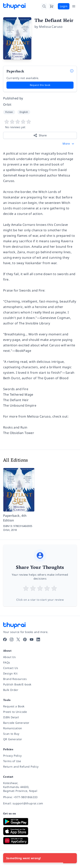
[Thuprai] (14, 6)
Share (40, 135)
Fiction (9, 112)
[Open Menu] (74, 6)
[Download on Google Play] (40, 822)
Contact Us (11, 668)
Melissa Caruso (51, 27)
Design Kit (10, 673)
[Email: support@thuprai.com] (40, 803)
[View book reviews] (40, 124)
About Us (9, 657)
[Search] (44, 6)
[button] (69, 144)
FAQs (7, 662)
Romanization (13, 728)
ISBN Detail (11, 717)
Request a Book (14, 706)
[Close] (72, 858)
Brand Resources (15, 679)
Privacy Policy (12, 756)
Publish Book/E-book (17, 684)
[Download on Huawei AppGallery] (40, 841)
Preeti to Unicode (15, 712)
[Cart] (52, 6)
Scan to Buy (11, 734)
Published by (13, 98)
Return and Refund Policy (21, 767)
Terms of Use (12, 761)
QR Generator (13, 739)
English (24, 112)
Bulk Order (11, 690)
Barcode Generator (16, 723)
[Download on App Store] (40, 831)
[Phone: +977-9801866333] (40, 797)
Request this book (40, 85)
